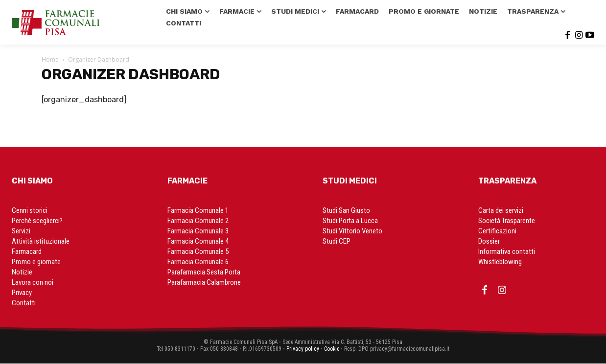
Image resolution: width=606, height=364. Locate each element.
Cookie (332, 349)
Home (50, 59)
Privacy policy (302, 349)
